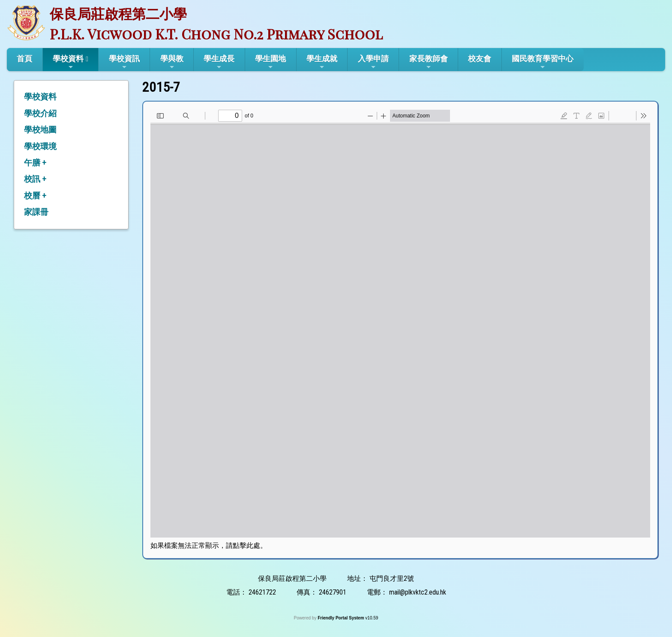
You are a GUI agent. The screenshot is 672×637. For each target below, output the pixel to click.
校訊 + (35, 179)
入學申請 (373, 62)
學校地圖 (40, 130)
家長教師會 (429, 62)
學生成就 (322, 62)
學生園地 (270, 62)
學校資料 (68, 62)
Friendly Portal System (341, 618)
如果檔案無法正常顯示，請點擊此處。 (209, 545)
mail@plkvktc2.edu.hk (418, 592)
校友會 (480, 59)
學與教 (172, 62)
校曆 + (35, 196)
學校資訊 (124, 62)
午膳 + (35, 163)
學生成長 (219, 62)
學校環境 (40, 146)
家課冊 (36, 212)
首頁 (24, 59)
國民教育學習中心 (543, 62)
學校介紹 (40, 113)
